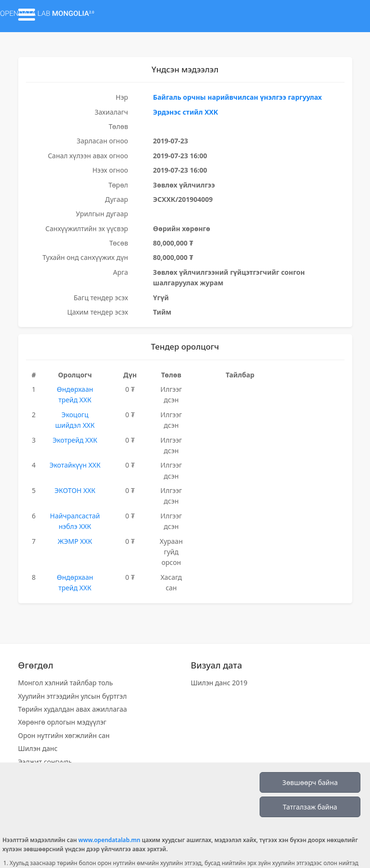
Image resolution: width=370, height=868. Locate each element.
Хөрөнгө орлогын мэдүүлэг (62, 722)
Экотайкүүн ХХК (75, 465)
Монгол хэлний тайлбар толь (66, 683)
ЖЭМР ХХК (75, 541)
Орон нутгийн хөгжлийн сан (64, 735)
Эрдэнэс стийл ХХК (186, 112)
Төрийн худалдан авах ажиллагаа (73, 709)
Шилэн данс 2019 (219, 683)
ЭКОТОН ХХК (75, 490)
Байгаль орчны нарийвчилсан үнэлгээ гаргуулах (238, 97)
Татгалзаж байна (310, 807)
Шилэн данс (38, 748)
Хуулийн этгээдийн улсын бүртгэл (73, 696)
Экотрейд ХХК (75, 440)
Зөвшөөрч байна (310, 782)
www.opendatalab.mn (109, 840)
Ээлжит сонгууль (45, 762)
